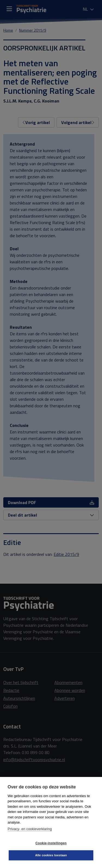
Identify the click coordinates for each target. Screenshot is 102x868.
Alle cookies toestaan (51, 855)
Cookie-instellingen (51, 843)
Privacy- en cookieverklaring (30, 829)
